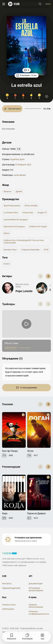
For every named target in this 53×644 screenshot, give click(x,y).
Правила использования (36, 606)
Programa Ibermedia (30, 250)
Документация (36, 584)
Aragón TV (42, 213)
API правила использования (36, 589)
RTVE (46, 250)
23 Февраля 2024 (23, 165)
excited (7, 264)
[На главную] (14, 4)
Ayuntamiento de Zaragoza (16, 220)
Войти (48, 4)
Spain (22, 159)
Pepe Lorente (24, 291)
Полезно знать (9, 605)
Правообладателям (11, 588)
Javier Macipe (20, 175)
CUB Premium (8, 609)
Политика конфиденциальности (39, 613)
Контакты (7, 584)
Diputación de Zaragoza (14, 227)
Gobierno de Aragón (38, 227)
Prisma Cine (28, 213)
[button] (48, 276)
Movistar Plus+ (10, 250)
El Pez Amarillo (31, 206)
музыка (7, 191)
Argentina (14, 159)
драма (19, 191)
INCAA (7, 233)
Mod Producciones (12, 206)
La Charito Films (11, 213)
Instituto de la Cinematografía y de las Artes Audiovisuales (24, 241)
